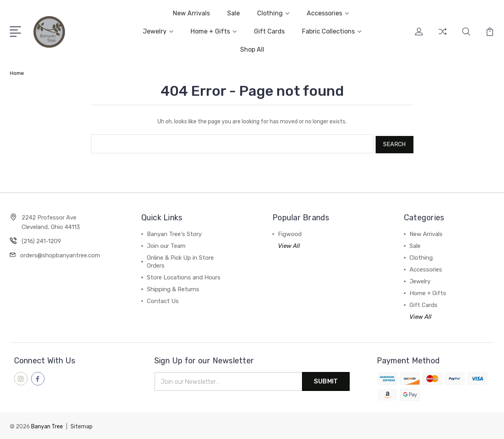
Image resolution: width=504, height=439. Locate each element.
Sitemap (82, 425)
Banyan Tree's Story (174, 233)
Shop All (252, 49)
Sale (233, 13)
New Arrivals (191, 13)
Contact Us (163, 299)
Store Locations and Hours (184, 276)
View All (289, 244)
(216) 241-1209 (41, 240)
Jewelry (158, 31)
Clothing (273, 13)
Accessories (328, 13)
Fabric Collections (332, 31)
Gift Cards (269, 31)
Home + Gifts (214, 31)
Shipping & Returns (173, 288)
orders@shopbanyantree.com (60, 254)
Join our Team (166, 244)
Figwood (290, 233)
